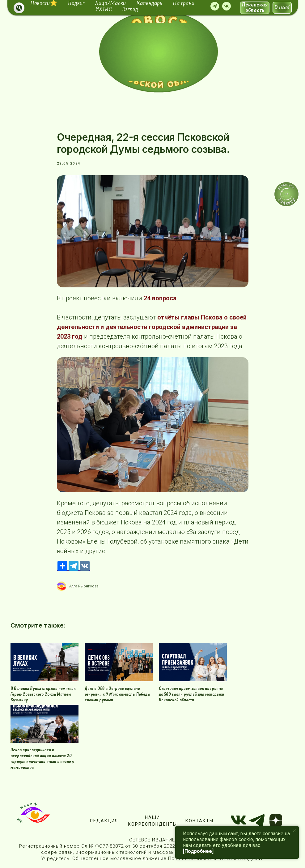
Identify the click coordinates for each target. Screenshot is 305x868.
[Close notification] (294, 831)
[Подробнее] (198, 851)
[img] (159, 52)
